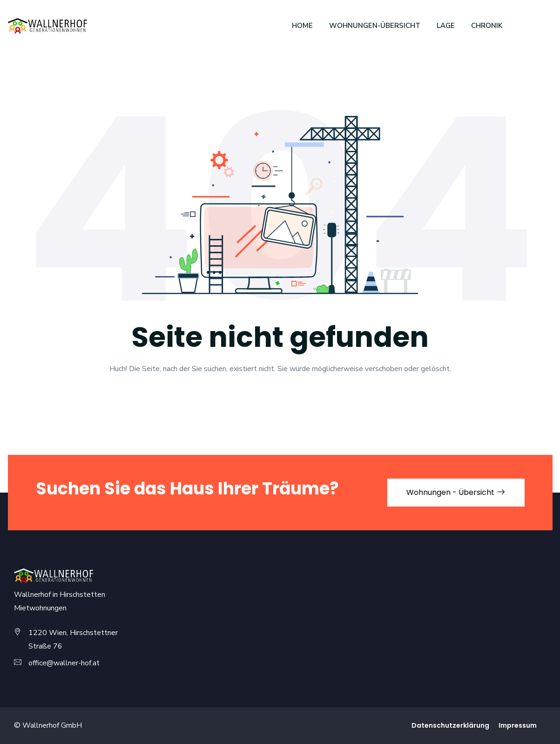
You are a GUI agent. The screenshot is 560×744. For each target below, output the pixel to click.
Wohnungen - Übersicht (456, 492)
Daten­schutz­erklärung (450, 725)
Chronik (487, 26)
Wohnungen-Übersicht (375, 26)
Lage (446, 26)
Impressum (518, 725)
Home (302, 26)
